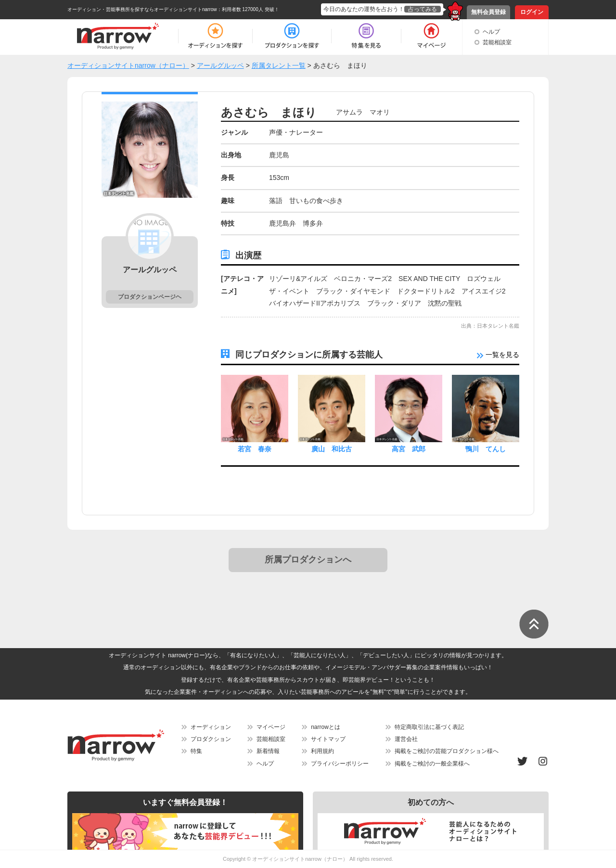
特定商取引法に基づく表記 (429, 727)
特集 (196, 751)
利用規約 (322, 751)
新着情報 (268, 751)
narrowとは (326, 727)
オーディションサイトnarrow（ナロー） (300, 859)
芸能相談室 (497, 42)
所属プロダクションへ (308, 560)
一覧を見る (498, 355)
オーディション (211, 727)
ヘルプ (491, 32)
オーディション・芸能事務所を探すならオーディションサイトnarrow (142, 9)
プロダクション (211, 739)
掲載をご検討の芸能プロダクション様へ (447, 751)
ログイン (532, 12)
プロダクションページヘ (150, 297)
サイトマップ (328, 739)
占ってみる (423, 9)
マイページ (271, 727)
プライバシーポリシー (340, 764)
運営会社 (406, 739)
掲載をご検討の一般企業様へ (432, 764)
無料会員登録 (488, 12)
